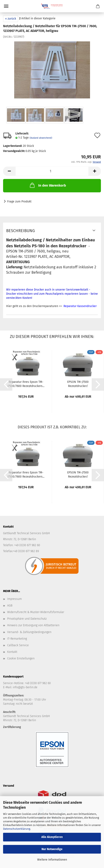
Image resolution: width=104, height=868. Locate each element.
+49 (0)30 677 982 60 (38, 683)
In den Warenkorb (47, 185)
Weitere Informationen (52, 860)
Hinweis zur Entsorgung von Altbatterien (33, 625)
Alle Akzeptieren (52, 837)
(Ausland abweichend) (41, 138)
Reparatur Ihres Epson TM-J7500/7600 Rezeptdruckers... (26, 384)
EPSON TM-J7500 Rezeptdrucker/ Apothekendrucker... (78, 384)
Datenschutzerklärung (17, 829)
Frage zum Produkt (19, 202)
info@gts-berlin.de (25, 687)
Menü (6, 6)
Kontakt (12, 652)
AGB (10, 606)
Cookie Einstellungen (21, 658)
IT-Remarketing (17, 639)
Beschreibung (21, 231)
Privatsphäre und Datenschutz (27, 619)
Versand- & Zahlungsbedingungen (29, 632)
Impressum (14, 599)
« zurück (11, 19)
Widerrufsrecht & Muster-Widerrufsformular (36, 612)
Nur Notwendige (52, 849)
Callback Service (18, 645)
